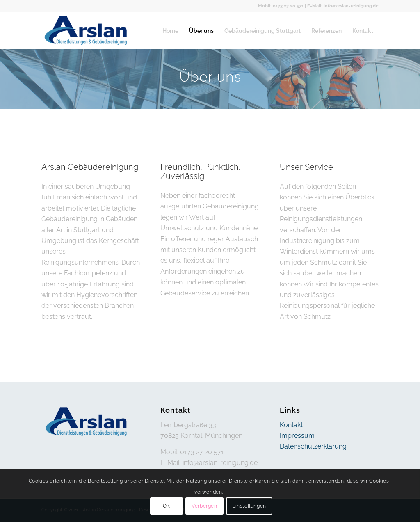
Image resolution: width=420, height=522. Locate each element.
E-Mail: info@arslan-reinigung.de (343, 6)
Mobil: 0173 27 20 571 (281, 6)
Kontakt (291, 425)
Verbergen (204, 506)
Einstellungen (249, 506)
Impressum (297, 436)
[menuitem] (170, 31)
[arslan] (87, 31)
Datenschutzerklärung (313, 446)
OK (167, 506)
